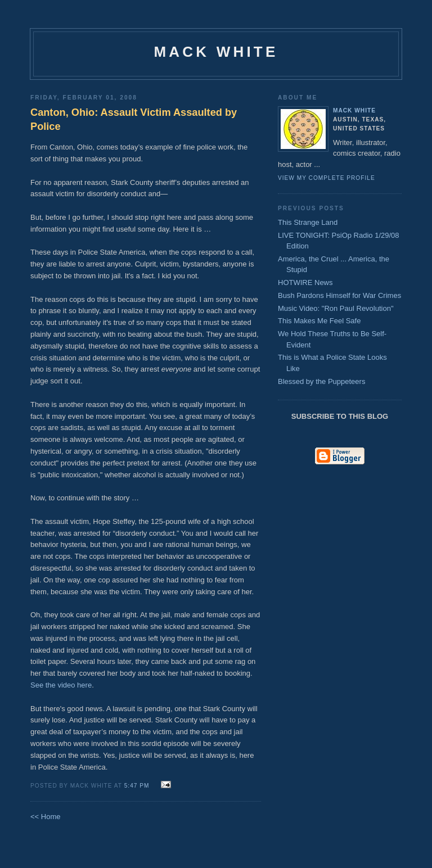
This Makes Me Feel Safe (319, 321)
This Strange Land (308, 222)
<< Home (45, 817)
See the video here (61, 685)
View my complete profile (327, 178)
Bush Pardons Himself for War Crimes (339, 295)
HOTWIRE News (305, 282)
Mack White (216, 52)
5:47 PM (137, 786)
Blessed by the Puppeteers (321, 381)
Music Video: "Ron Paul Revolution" (336, 308)
